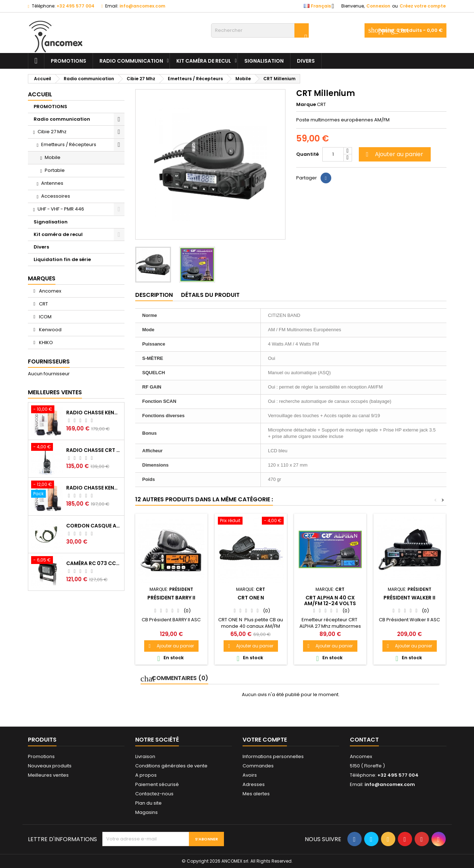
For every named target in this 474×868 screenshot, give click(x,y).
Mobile (53, 157)
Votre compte (265, 740)
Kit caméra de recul (204, 61)
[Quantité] (333, 154)
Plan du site (148, 803)
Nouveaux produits (50, 766)
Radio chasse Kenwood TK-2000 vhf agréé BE (94, 413)
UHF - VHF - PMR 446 (61, 209)
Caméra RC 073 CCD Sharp (94, 563)
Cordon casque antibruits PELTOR (94, 526)
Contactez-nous (154, 794)
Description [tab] (154, 295)
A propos (146, 775)
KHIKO (45, 343)
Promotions (41, 756)
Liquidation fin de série (62, 259)
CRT (43, 304)
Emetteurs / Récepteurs (69, 144)
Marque (306, 105)
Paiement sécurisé (157, 784)
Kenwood (50, 330)
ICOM (45, 317)
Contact (364, 740)
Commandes (258, 766)
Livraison (145, 756)
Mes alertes (256, 794)
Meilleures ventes (48, 775)
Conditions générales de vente (171, 766)
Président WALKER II (409, 598)
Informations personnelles (273, 756)
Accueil (40, 94)
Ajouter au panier (394, 154)
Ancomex (50, 291)
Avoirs (250, 775)
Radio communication (131, 61)
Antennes (52, 183)
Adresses (254, 784)
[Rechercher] (260, 30)
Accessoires (56, 196)
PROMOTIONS (69, 61)
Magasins (146, 812)
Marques (42, 278)
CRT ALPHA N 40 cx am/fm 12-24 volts (330, 601)
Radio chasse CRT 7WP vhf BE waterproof (94, 450)
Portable (55, 170)
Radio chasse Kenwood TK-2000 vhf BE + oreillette (94, 488)
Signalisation (264, 61)
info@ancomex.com (142, 6)
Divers (306, 61)
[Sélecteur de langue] (321, 6)
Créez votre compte (423, 6)
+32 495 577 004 (75, 6)
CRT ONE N (251, 598)
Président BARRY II (171, 598)
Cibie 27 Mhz (52, 132)
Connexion (378, 6)
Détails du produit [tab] (210, 295)
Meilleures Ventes (55, 392)
